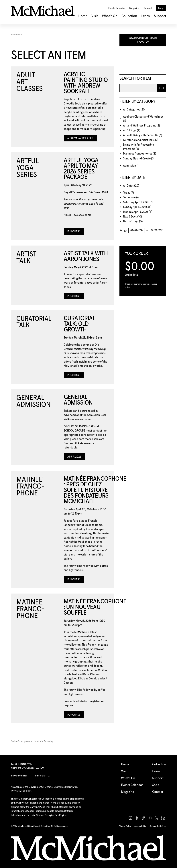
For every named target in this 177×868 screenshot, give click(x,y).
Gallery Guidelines (158, 826)
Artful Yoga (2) (132, 131)
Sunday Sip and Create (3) (139, 159)
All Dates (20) (131, 186)
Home (83, 16)
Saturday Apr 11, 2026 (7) (138, 202)
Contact (148, 8)
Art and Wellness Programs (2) (141, 126)
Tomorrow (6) (131, 198)
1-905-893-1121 (19, 776)
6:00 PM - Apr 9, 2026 (80, 138)
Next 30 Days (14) (133, 221)
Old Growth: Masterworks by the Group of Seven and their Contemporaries (85, 349)
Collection (129, 16)
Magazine (134, 8)
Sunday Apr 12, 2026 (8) (137, 207)
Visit (95, 16)
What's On (110, 16)
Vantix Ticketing (45, 742)
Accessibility (140, 826)
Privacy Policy (125, 826)
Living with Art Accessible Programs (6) (138, 147)
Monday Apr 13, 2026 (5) (138, 212)
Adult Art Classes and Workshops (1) (143, 119)
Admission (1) (131, 166)
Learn (146, 16)
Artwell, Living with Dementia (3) (143, 135)
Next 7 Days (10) (132, 217)
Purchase (74, 232)
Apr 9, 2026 (74, 457)
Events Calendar (117, 8)
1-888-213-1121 (43, 776)
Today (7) (128, 193)
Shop (161, 8)
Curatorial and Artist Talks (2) (141, 140)
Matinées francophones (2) (140, 154)
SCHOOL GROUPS (74, 431)
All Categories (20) (134, 110)
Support (160, 16)
